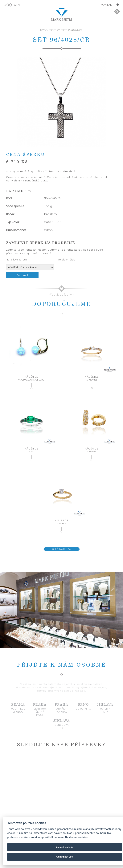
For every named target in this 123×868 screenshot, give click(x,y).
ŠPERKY (55, 30)
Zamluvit (22, 275)
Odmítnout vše (65, 857)
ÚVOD (44, 30)
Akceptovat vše (65, 847)
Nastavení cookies (76, 837)
